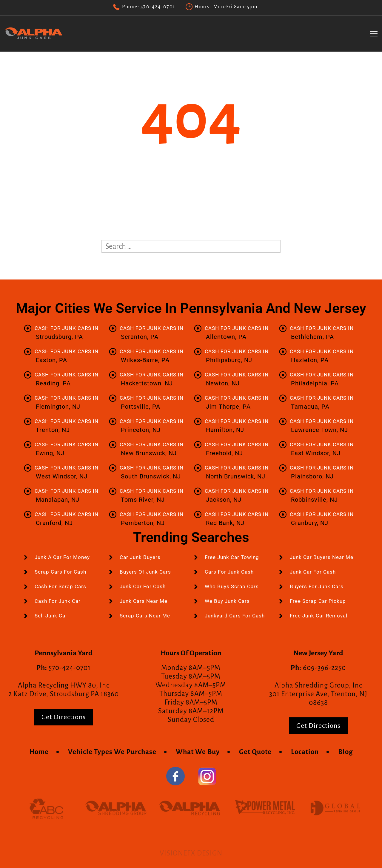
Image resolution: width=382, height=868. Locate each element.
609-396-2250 (324, 668)
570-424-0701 (158, 7)
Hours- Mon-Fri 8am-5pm (226, 7)
